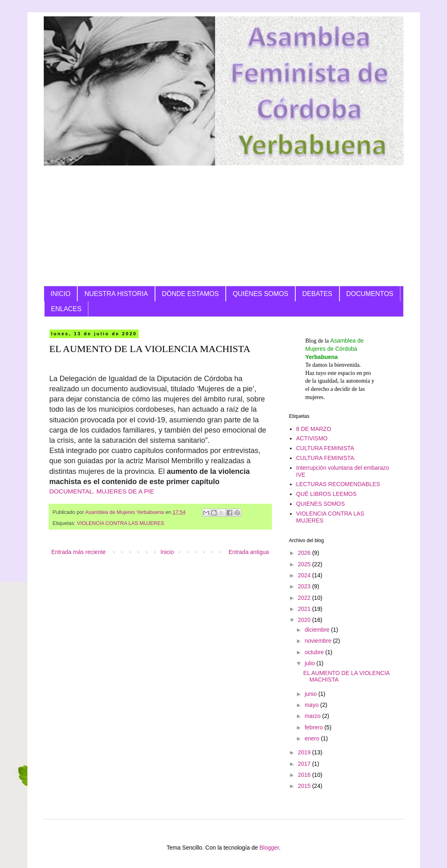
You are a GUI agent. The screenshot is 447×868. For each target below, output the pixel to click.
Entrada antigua (249, 552)
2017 (305, 764)
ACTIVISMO (312, 438)
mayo (312, 705)
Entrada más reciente (79, 552)
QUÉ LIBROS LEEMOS (326, 494)
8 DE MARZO (314, 429)
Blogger (269, 848)
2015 (305, 786)
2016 (305, 775)
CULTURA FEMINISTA (325, 448)
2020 (305, 620)
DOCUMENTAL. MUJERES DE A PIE (102, 491)
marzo (313, 716)
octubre (315, 652)
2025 (305, 564)
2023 (305, 586)
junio (311, 694)
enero (313, 738)
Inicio (167, 552)
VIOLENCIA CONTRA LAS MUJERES (120, 523)
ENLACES (66, 309)
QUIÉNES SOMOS (261, 294)
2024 (305, 575)
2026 (305, 553)
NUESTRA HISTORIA (116, 294)
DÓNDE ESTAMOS (190, 294)
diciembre (318, 630)
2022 (305, 598)
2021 (305, 609)
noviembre (319, 641)
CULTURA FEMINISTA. (326, 458)
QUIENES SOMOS (320, 504)
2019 (305, 752)
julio (311, 663)
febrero (314, 727)
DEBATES (317, 294)
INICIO (61, 294)
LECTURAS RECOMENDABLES (338, 484)
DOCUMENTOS (370, 294)
